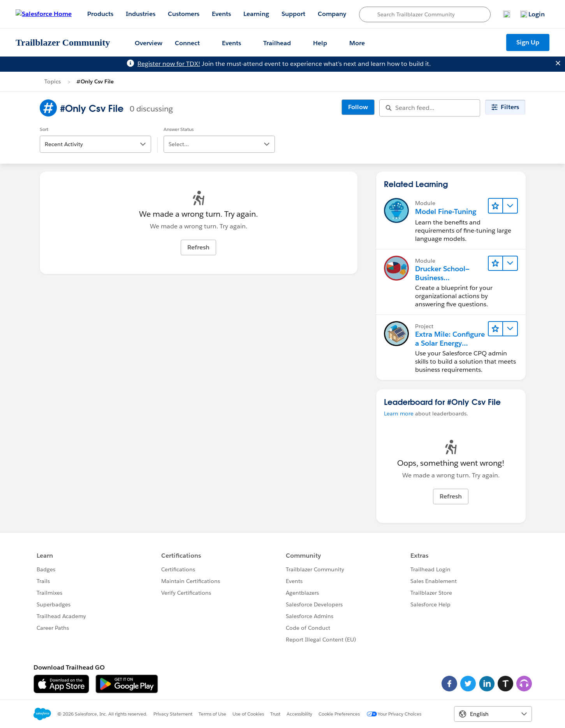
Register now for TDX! (169, 64)
